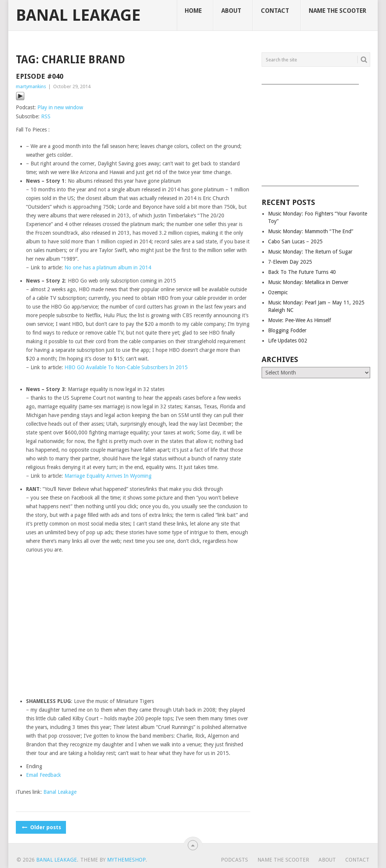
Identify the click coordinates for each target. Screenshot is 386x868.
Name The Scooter (338, 11)
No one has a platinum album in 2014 (108, 267)
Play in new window (60, 107)
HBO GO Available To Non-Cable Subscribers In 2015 (126, 367)
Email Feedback (44, 775)
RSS (46, 116)
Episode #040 (40, 76)
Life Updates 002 (288, 341)
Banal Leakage (78, 15)
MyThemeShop (126, 860)
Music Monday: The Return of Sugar (310, 252)
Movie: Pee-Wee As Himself (299, 320)
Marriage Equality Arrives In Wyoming (108, 476)
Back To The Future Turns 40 (302, 272)
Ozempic (278, 292)
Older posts (41, 827)
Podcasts (234, 860)
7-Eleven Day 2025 (290, 262)
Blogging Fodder (287, 330)
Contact (275, 11)
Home (193, 11)
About (231, 11)
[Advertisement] (316, 133)
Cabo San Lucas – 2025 (295, 241)
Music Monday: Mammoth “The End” (311, 231)
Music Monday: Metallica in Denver (308, 282)
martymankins (31, 86)
